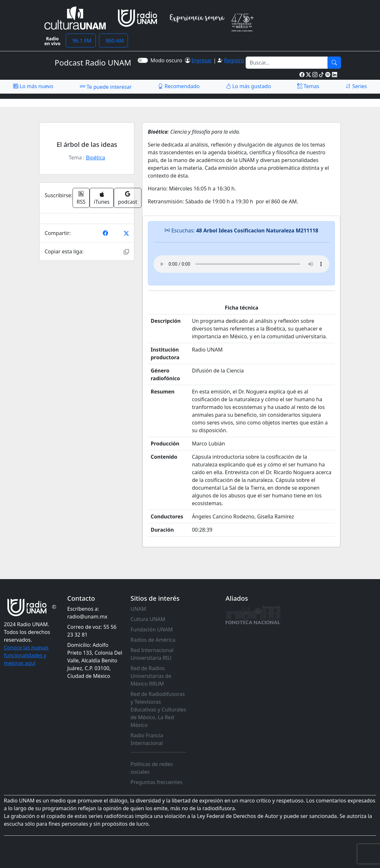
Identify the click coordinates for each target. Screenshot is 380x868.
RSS (81, 198)
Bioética (95, 158)
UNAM (138, 609)
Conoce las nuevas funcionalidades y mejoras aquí (26, 655)
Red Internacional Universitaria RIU (152, 654)
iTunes (102, 198)
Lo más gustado (248, 86)
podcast (127, 198)
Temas (308, 86)
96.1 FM (81, 41)
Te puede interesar (106, 87)
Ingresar (202, 60)
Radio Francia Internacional (147, 739)
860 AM (114, 41)
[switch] (143, 60)
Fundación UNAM (152, 629)
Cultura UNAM (148, 619)
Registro (234, 60)
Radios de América (153, 640)
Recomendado (179, 86)
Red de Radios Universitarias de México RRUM (151, 676)
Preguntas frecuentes (156, 782)
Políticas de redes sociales (152, 768)
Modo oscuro (168, 60)
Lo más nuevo (33, 86)
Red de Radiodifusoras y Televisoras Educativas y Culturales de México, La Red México (158, 710)
